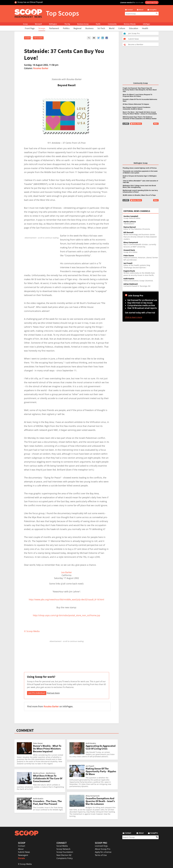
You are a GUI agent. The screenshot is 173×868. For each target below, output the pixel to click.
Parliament (54, 28)
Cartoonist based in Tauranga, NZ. (141, 285)
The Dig (67, 24)
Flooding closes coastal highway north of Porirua (140, 168)
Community (112, 24)
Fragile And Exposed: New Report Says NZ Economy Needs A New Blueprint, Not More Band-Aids (140, 90)
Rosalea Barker (41, 68)
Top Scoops (38, 38)
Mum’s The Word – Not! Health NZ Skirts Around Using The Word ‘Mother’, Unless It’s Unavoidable (140, 113)
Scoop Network (63, 849)
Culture (122, 28)
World (112, 28)
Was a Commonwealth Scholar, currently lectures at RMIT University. (141, 245)
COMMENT (25, 730)
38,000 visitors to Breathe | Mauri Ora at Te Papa (139, 195)
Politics (66, 28)
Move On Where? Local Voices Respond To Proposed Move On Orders (138, 95)
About (21, 849)
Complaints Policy (65, 858)
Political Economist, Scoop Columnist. (141, 280)
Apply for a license (103, 852)
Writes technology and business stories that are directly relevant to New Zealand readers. (141, 236)
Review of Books (130, 24)
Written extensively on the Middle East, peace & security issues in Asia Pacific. (141, 273)
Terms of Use (101, 855)
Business (90, 28)
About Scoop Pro (103, 849)
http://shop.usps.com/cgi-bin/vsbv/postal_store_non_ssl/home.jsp (66, 615)
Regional (77, 28)
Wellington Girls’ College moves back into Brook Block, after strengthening (139, 186)
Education (134, 28)
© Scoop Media (25, 864)
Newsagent (23, 855)
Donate (21, 858)
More (156, 124)
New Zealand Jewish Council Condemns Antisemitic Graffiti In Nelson (137, 108)
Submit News (24, 852)
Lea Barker (66, 572)
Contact (22, 846)
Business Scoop (83, 24)
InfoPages (146, 24)
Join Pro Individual (37, 693)
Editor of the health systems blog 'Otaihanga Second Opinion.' (141, 265)
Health (145, 28)
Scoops (42, 28)
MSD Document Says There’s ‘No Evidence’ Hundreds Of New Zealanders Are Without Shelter (140, 118)
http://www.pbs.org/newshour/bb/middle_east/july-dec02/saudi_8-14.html (66, 599)
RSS (126, 124)
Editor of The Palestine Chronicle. (141, 228)
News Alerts (136, 124)
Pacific (98, 24)
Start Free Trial (152, 2)
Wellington (53, 24)
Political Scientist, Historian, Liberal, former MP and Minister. (141, 258)
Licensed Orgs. (102, 846)
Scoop (25, 24)
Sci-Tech (101, 28)
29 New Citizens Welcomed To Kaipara (136, 104)
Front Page (30, 28)
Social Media (62, 846)
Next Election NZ (64, 855)
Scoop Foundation (65, 852)
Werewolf (38, 24)
